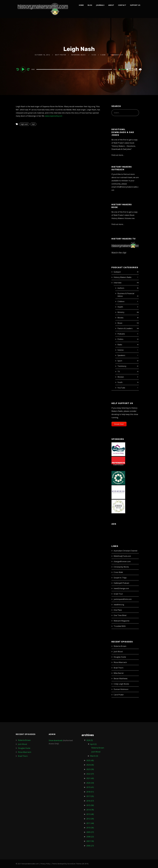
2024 (90, 765)
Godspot (117, 272)
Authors (121, 288)
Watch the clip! (119, 253)
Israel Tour (118, 594)
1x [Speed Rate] (131, 69)
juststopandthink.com (123, 599)
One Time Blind (120, 615)
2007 (90, 841)
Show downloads (56, 740)
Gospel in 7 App (120, 578)
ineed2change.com (121, 588)
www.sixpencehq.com (54, 116)
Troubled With (120, 626)
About (111, 5)
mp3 (33, 124)
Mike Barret (119, 673)
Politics (120, 339)
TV (119, 372)
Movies (120, 318)
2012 (90, 819)
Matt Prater (61, 55)
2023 (90, 769)
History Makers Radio (123, 277)
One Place (118, 610)
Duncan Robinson (121, 689)
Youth (120, 382)
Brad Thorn (118, 668)
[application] (74, 69)
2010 (90, 828)
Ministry (121, 312)
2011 (90, 823)
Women (121, 377)
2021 (90, 778)
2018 (90, 792)
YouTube (121, 388)
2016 (90, 801)
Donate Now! (119, 424)
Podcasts (121, 334)
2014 (90, 810)
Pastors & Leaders (125, 328)
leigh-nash (24, 124)
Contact (122, 5)
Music (120, 323)
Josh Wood (118, 652)
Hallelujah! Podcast (121, 583)
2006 (90, 846)
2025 (90, 760)
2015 (90, 805)
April (93, 744)
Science (121, 350)
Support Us (135, 5)
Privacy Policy (45, 864)
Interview (118, 283)
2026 (90, 740)
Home (81, 5)
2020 (90, 783)
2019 (90, 787)
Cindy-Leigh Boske (121, 684)
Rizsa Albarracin (120, 662)
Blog (90, 5)
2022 (90, 774)
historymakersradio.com (30, 864)
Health (120, 307)
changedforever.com (122, 561)
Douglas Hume (120, 657)
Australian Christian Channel (125, 551)
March (94, 756)
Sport (120, 361)
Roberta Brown (120, 646)
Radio (120, 345)
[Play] (23, 69)
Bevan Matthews (121, 678)
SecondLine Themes (75, 864)
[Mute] (120, 70)
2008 (90, 837)
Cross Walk (118, 572)
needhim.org (119, 605)
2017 (90, 796)
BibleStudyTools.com (122, 556)
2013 (90, 814)
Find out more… (118, 155)
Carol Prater (119, 695)
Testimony (122, 366)
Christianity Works (121, 567)
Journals (100, 5)
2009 (90, 832)
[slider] (74, 69)
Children (121, 301)
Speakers (121, 355)
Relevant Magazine (122, 621)
